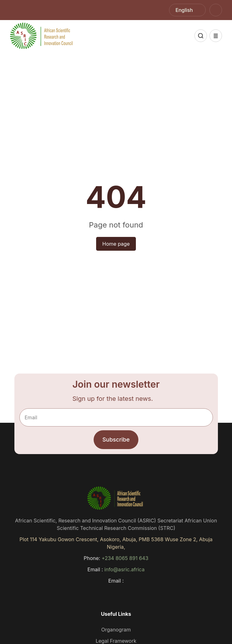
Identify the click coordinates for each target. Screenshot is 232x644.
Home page (116, 244)
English (184, 10)
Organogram (116, 630)
